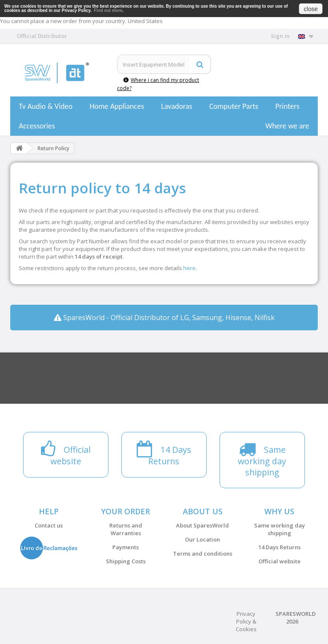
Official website (280, 561)
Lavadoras (177, 106)
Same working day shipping (280, 529)
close (311, 9)
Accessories (37, 126)
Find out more (108, 10)
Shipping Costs (126, 561)
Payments (126, 547)
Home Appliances (117, 106)
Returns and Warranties (126, 529)
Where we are (287, 126)
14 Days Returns (280, 547)
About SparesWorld (202, 525)
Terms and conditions (203, 554)
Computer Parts (234, 106)
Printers (287, 106)
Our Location (202, 539)
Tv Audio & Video (46, 106)
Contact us (49, 525)
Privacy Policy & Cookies (246, 621)
